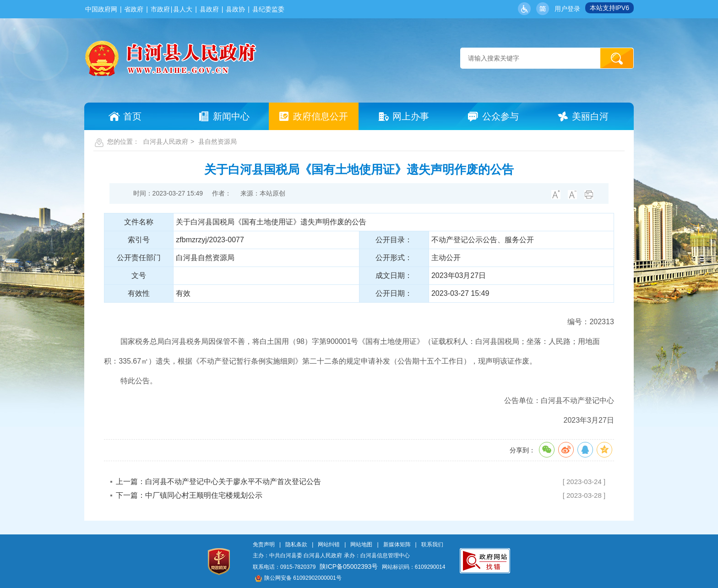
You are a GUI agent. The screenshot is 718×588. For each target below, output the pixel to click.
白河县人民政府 (166, 142)
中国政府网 (101, 9)
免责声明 (264, 544)
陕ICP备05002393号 (349, 566)
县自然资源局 (218, 142)
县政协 (235, 9)
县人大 (183, 9)
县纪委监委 (268, 9)
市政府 (160, 9)
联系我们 (432, 544)
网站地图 (361, 544)
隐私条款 (296, 544)
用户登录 (567, 9)
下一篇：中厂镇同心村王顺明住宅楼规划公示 (189, 495)
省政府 (134, 9)
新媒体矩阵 (397, 544)
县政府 (209, 9)
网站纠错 (329, 544)
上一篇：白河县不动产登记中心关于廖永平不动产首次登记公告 (218, 482)
